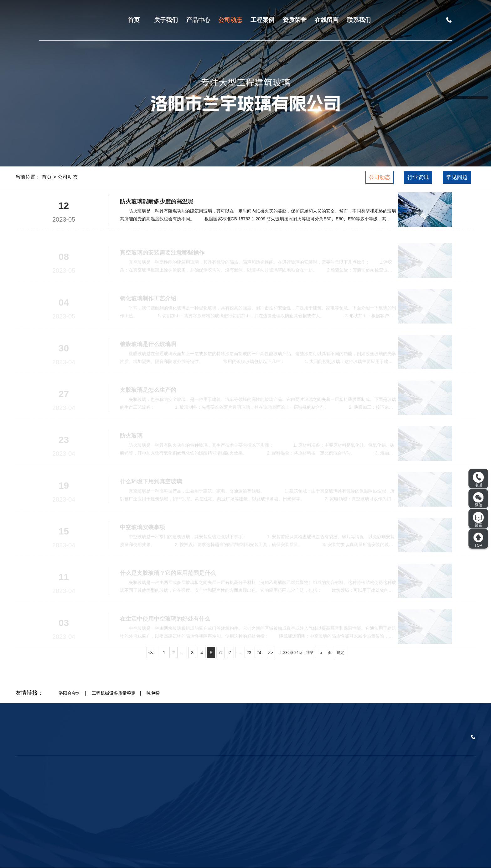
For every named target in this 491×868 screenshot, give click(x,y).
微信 (478, 500)
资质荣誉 (295, 20)
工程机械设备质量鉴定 (114, 693)
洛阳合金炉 (70, 693)
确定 (340, 653)
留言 (478, 520)
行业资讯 (418, 177)
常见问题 (457, 177)
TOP (478, 540)
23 (249, 653)
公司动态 (230, 20)
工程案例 (262, 20)
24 (259, 653)
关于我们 (166, 20)
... (183, 653)
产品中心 (198, 20)
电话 (478, 480)
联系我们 (359, 20)
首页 (134, 20)
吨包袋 (153, 693)
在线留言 (327, 20)
